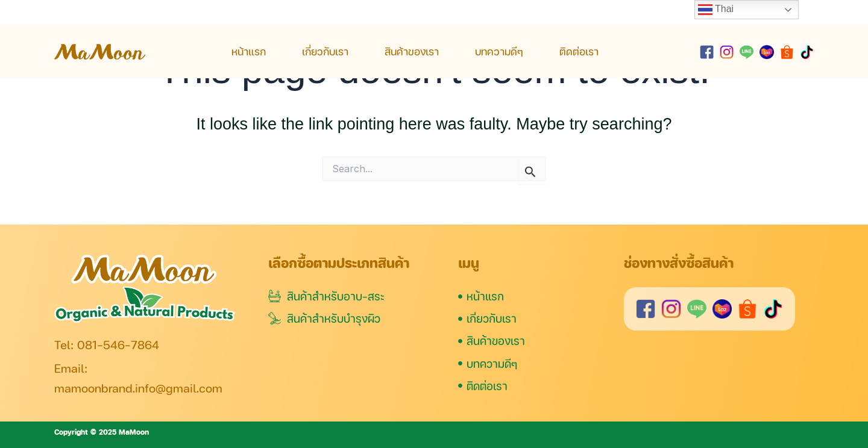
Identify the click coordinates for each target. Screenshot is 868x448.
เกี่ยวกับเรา (325, 51)
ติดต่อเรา (579, 51)
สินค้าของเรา (412, 51)
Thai (716, 10)
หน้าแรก (249, 51)
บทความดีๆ (499, 51)
